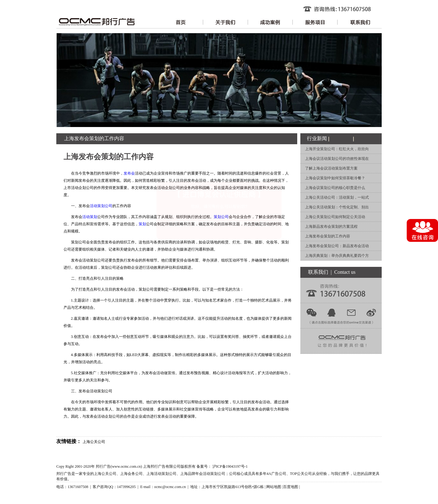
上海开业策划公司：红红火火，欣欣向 (337, 149)
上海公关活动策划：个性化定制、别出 (337, 207)
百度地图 (291, 487)
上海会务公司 (131, 474)
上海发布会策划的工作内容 (328, 236)
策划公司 (221, 217)
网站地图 (274, 487)
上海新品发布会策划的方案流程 (331, 227)
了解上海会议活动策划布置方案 (331, 168)
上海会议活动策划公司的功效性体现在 (337, 159)
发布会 (129, 173)
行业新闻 (317, 138)
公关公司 (304, 474)
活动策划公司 (101, 206)
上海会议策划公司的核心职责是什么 (335, 188)
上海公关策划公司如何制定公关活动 (335, 217)
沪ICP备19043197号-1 (230, 466)
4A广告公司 (276, 474)
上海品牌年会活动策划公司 (203, 474)
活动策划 (90, 217)
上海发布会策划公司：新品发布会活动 (337, 246)
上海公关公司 (94, 442)
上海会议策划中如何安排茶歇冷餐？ (335, 178)
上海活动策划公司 (161, 474)
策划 (142, 224)
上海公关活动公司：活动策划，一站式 (337, 197)
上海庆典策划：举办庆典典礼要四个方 (337, 256)
